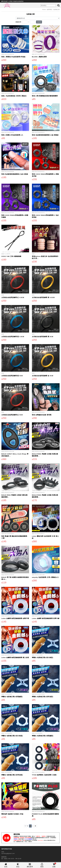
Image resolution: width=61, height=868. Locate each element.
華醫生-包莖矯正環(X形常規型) (43, 697)
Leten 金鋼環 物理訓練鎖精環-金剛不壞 (15, 618)
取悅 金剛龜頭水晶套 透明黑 (42, 415)
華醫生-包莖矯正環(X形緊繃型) (12, 697)
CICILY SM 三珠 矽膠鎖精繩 (11, 256)
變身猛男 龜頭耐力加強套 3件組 (12, 814)
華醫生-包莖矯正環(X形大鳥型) (43, 657)
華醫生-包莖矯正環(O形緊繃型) (43, 736)
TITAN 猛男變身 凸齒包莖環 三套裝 (44, 775)
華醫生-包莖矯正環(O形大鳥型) (12, 736)
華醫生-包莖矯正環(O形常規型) (12, 775)
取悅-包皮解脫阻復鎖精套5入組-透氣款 (45, 135)
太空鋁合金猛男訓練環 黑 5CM (43, 337)
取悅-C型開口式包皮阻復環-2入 (12, 135)
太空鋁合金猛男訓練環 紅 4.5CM (13, 297)
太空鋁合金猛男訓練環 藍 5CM (12, 376)
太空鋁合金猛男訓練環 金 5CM (43, 376)
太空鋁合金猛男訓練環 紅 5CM (12, 415)
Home (44, 10)
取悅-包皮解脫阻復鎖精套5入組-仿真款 (15, 174)
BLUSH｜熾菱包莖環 (39, 57)
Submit (39, 22)
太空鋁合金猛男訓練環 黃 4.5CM (43, 297)
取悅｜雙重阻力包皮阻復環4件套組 (13, 57)
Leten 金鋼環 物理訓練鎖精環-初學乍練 (46, 618)
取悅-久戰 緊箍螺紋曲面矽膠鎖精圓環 (45, 96)
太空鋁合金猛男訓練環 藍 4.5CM (13, 337)
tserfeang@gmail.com (8, 853)
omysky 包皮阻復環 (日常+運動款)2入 (45, 577)
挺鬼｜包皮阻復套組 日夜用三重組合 (14, 96)
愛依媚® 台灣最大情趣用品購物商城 (13, 1)
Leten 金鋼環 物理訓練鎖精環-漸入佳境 (15, 657)
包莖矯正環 (57, 10)
